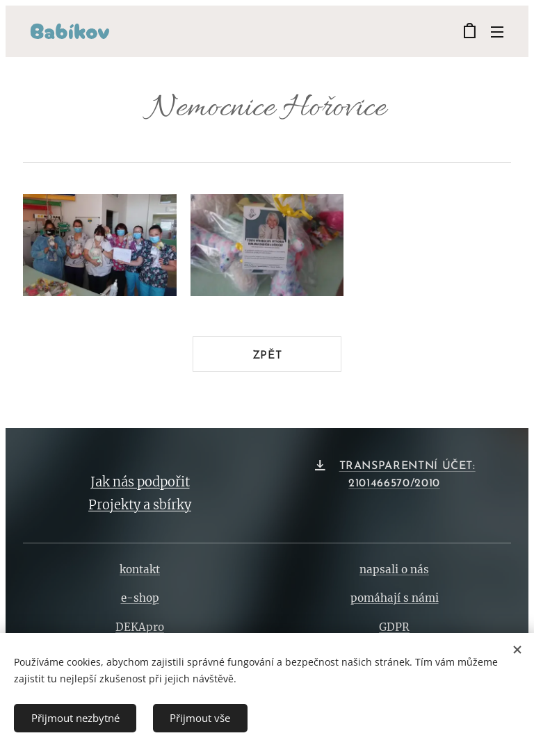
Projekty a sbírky (140, 505)
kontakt (140, 570)
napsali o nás (394, 570)
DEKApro (140, 627)
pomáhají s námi (395, 599)
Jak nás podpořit (140, 482)
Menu (497, 32)
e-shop (140, 599)
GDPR (394, 627)
